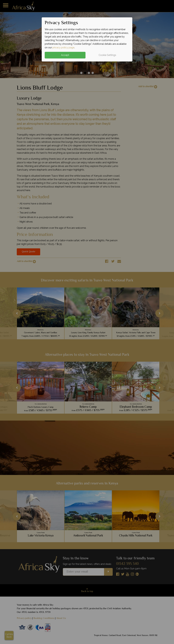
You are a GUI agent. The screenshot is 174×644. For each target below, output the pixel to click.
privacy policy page (63, 48)
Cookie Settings (107, 55)
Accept (65, 55)
